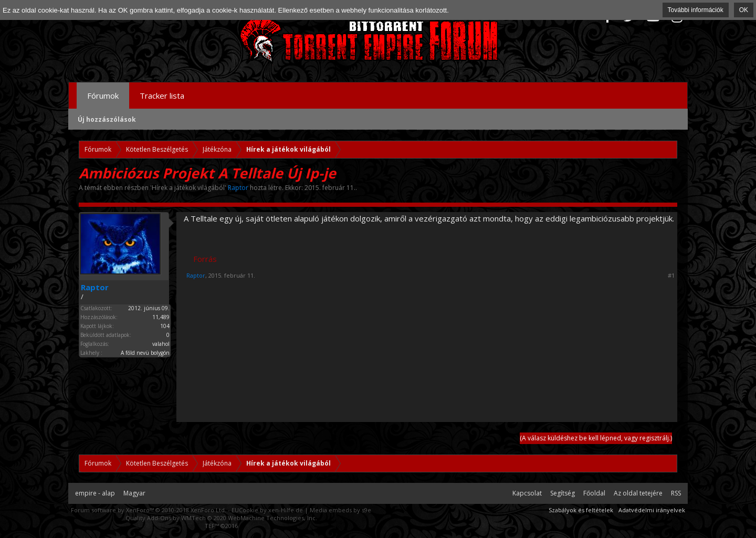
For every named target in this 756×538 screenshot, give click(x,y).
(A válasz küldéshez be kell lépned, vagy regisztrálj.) (596, 438)
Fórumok (103, 96)
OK (744, 10)
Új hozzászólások (107, 119)
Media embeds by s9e (340, 510)
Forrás (205, 259)
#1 (671, 276)
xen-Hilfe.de (286, 510)
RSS (676, 493)
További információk (696, 10)
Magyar (134, 493)
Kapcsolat (527, 493)
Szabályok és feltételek (581, 510)
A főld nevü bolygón (145, 353)
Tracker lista (162, 96)
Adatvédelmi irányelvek (652, 510)
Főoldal (594, 493)
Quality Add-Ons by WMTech (221, 518)
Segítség (563, 493)
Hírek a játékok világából (188, 188)
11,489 (161, 317)
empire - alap (95, 493)
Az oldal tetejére (638, 493)
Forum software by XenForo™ (149, 510)
